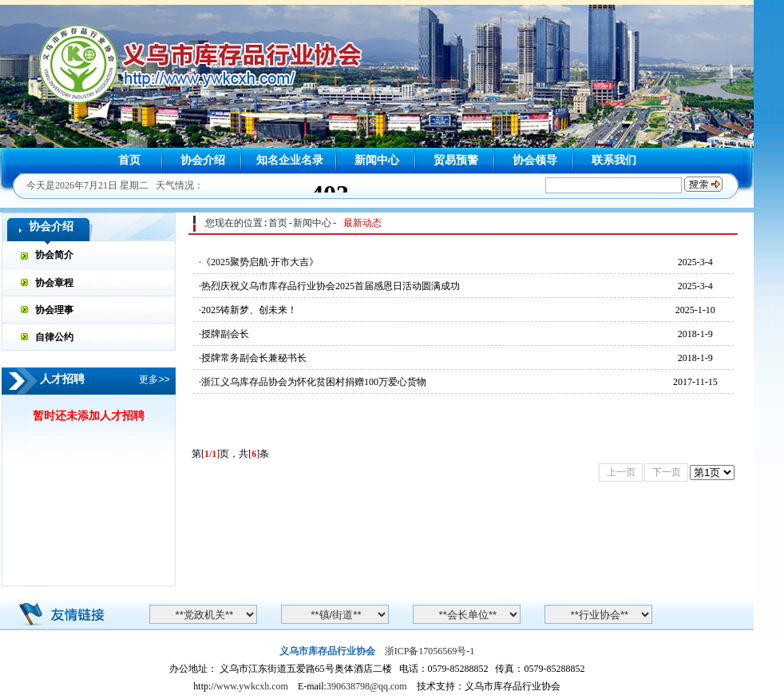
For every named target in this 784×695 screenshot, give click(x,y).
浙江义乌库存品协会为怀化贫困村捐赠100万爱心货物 (314, 382)
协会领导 (535, 160)
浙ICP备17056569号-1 (430, 651)
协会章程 (54, 282)
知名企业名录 (290, 160)
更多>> (154, 379)
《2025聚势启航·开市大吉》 (260, 262)
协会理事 (54, 310)
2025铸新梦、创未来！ (249, 310)
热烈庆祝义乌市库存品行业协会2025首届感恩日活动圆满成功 (331, 286)
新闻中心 (377, 160)
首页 (129, 160)
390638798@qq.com (367, 686)
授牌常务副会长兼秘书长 (254, 358)
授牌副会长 (225, 334)
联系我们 (614, 160)
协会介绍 (203, 160)
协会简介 (54, 255)
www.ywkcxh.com (252, 686)
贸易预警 (456, 160)
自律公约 (54, 337)
